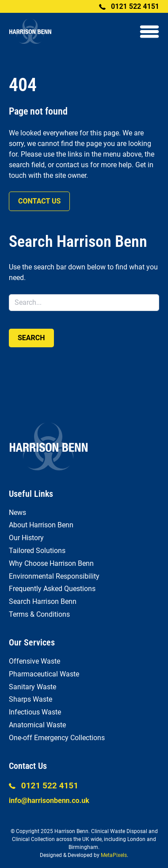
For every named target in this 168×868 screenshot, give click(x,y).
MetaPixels (114, 855)
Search (31, 338)
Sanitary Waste (32, 687)
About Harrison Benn (41, 525)
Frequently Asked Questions (52, 589)
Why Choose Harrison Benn (51, 563)
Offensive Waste (34, 661)
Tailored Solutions (37, 551)
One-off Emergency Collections (57, 738)
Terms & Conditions (39, 614)
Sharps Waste (31, 699)
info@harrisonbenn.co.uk (49, 801)
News (17, 513)
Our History (26, 538)
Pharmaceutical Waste (44, 674)
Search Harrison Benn (43, 601)
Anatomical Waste (37, 725)
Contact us (39, 201)
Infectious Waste (35, 712)
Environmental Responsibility (54, 576)
